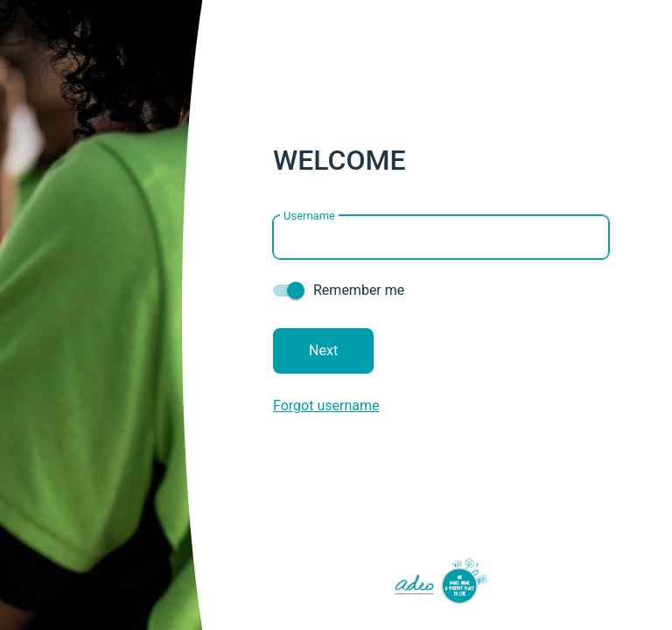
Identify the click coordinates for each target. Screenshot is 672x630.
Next (323, 350)
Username (309, 215)
